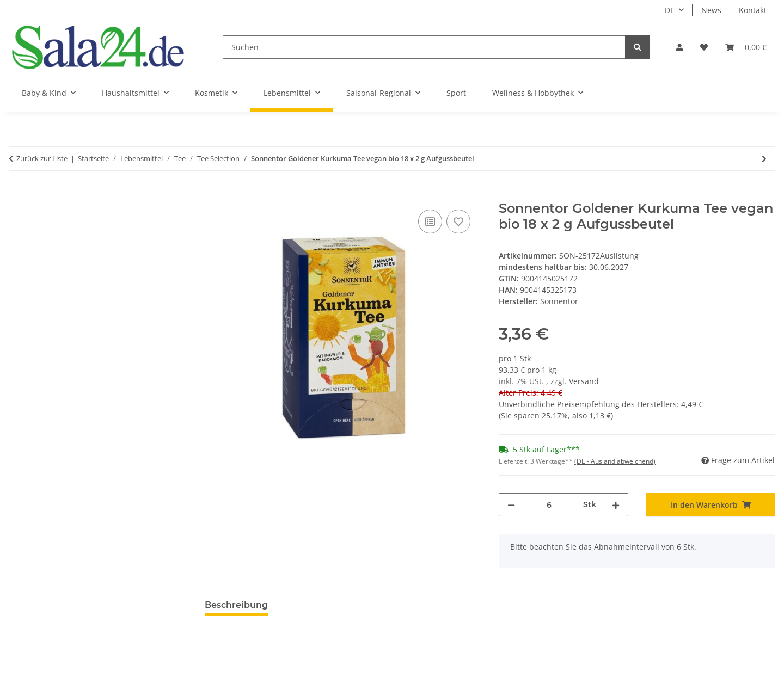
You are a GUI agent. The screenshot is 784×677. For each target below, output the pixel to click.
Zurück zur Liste (42, 158)
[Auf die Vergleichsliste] (430, 221)
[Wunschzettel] (704, 47)
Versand (584, 381)
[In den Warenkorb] (213, 195)
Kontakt (753, 10)
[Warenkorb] (746, 47)
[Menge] (549, 505)
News (711, 10)
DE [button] (670, 10)
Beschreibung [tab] (236, 605)
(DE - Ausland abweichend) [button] (615, 461)
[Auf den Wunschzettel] (458, 221)
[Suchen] (424, 47)
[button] (679, 47)
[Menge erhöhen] (616, 505)
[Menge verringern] (511, 505)
